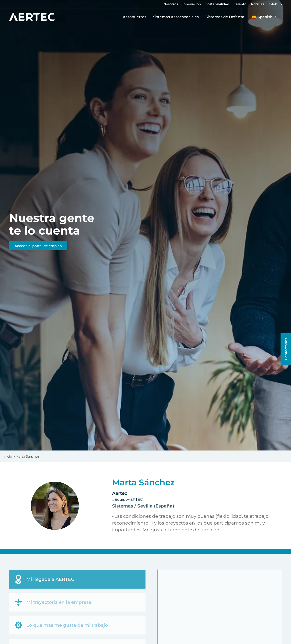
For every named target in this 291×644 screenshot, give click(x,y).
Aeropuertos (136, 17)
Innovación (192, 4)
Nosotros (171, 4)
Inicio (8, 456)
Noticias (258, 4)
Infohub (275, 4)
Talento (240, 4)
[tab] (77, 579)
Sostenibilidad (217, 4)
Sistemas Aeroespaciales (177, 17)
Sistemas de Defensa (226, 17)
